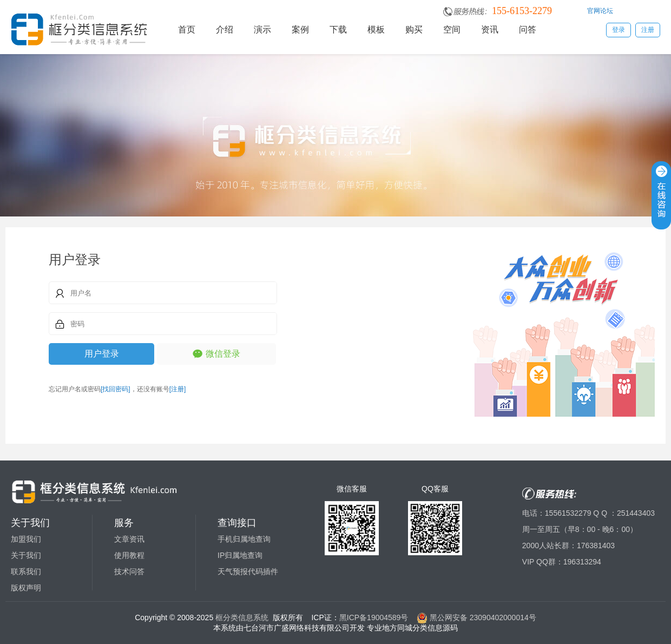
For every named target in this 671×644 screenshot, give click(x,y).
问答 (528, 29)
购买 (414, 29)
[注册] (178, 389)
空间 (452, 29)
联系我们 (26, 571)
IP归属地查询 (240, 555)
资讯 (490, 29)
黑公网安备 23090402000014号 (476, 617)
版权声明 (26, 588)
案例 (300, 29)
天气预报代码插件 (248, 571)
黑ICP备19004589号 (374, 617)
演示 (262, 29)
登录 (619, 30)
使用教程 (129, 555)
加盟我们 (26, 539)
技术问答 (129, 571)
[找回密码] (116, 389)
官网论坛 (600, 11)
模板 (376, 29)
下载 (338, 29)
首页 (187, 29)
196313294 (582, 562)
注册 (648, 30)
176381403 (596, 546)
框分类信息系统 (242, 617)
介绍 (225, 29)
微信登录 (223, 354)
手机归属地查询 (244, 539)
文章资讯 (129, 539)
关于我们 (26, 555)
